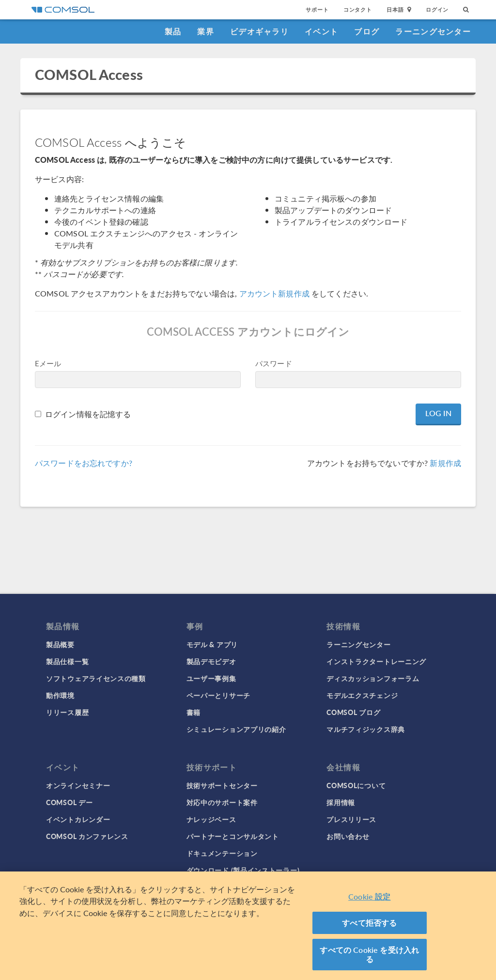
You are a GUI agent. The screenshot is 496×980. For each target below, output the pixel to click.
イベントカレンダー (78, 819)
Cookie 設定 (369, 896)
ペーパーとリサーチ (218, 695)
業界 (206, 31)
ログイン (437, 9)
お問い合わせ (348, 836)
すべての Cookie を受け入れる (369, 955)
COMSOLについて (356, 785)
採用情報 (341, 802)
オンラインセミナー (78, 785)
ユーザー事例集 (211, 678)
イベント (321, 31)
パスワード (274, 363)
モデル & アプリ (212, 644)
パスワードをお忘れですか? (84, 463)
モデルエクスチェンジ (362, 695)
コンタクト (358, 9)
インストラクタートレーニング (376, 661)
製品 (173, 31)
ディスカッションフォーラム (373, 678)
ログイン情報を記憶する (88, 414)
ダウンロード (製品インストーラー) (243, 870)
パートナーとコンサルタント (233, 836)
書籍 (194, 712)
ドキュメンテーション (222, 853)
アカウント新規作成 (274, 293)
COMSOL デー (69, 802)
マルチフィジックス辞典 (366, 729)
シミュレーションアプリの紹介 (236, 729)
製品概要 (60, 644)
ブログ (367, 31)
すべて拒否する (369, 923)
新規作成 (445, 463)
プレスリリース (351, 819)
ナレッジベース (211, 819)
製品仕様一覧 (67, 661)
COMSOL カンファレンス (87, 836)
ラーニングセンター (433, 31)
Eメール (48, 363)
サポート (317, 9)
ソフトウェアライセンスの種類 (96, 678)
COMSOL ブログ (353, 712)
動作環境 (60, 695)
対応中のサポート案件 (222, 802)
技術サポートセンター (222, 785)
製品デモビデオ (211, 661)
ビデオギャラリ (259, 31)
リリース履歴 (67, 712)
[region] (248, 926)
